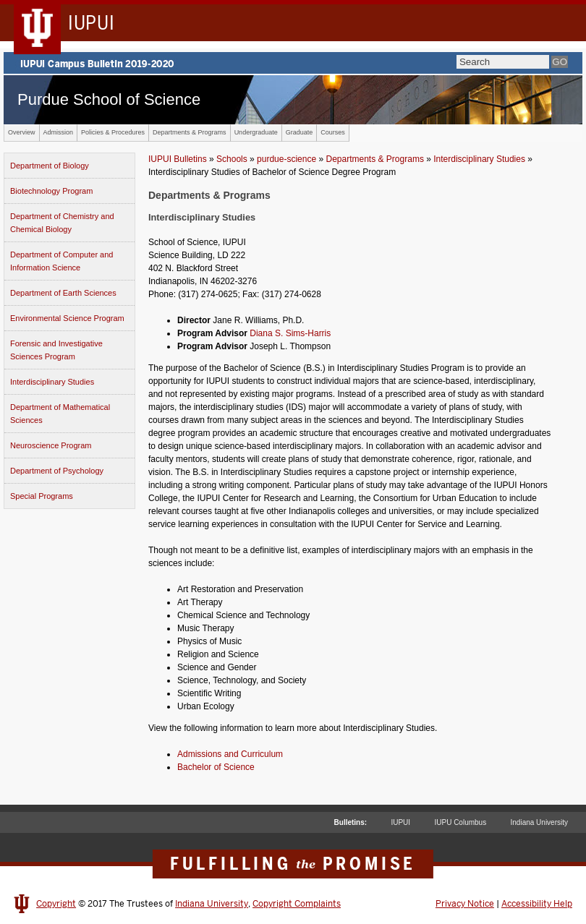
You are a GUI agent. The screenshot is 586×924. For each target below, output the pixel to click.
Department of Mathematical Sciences (60, 414)
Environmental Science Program (67, 318)
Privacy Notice (465, 904)
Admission (59, 132)
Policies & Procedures (113, 132)
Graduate (300, 132)
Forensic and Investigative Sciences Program (56, 350)
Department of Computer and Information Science (61, 261)
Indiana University (539, 822)
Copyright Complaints (297, 904)
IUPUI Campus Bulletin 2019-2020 (293, 63)
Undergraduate (256, 132)
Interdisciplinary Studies (52, 382)
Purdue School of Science (109, 99)
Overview (22, 132)
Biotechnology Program (51, 191)
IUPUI (400, 822)
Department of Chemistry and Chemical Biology (62, 223)
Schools (232, 159)
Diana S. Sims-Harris (290, 333)
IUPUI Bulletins (178, 159)
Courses (333, 132)
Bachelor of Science (216, 767)
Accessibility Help (537, 904)
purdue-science (286, 159)
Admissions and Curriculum (230, 754)
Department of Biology (50, 166)
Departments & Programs (190, 132)
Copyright (56, 904)
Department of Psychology (57, 471)
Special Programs (42, 496)
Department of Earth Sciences (63, 293)
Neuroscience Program (51, 445)
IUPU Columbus (460, 822)
